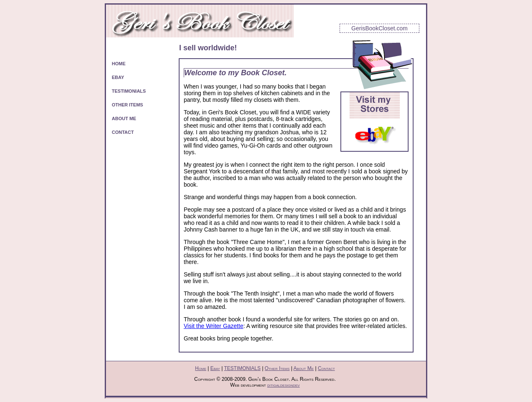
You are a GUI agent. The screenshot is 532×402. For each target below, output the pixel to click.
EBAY (118, 77)
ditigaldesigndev (283, 385)
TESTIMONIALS (129, 91)
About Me (304, 368)
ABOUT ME (124, 118)
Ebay (215, 368)
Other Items (277, 368)
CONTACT (123, 132)
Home (201, 368)
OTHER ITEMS (127, 105)
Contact (326, 368)
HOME (119, 64)
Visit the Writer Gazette (213, 326)
